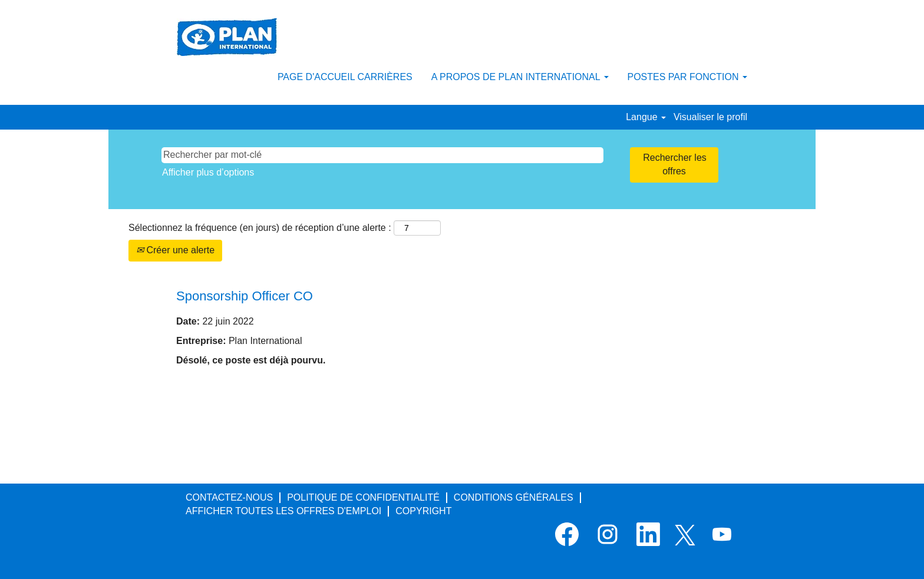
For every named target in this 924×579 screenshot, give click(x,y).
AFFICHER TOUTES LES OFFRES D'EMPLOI (283, 511)
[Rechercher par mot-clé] (382, 155)
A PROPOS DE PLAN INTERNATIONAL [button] (520, 77)
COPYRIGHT (423, 511)
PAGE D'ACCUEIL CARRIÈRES (345, 77)
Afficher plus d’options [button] (208, 172)
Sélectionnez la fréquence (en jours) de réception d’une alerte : (260, 228)
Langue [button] (646, 117)
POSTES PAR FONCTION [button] (688, 77)
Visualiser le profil (710, 117)
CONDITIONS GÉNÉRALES (514, 497)
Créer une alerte (175, 250)
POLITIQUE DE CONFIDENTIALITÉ (363, 497)
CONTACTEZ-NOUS (229, 497)
